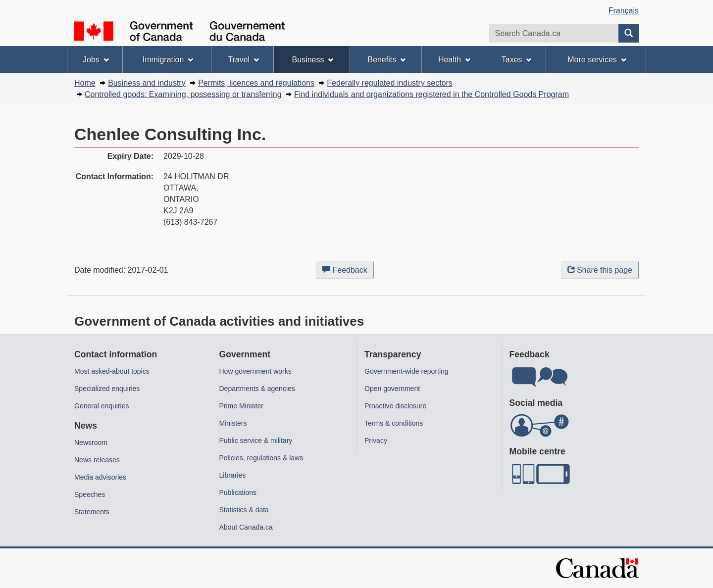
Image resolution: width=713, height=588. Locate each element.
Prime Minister (241, 406)
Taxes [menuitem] (517, 60)
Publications (238, 492)
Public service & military (256, 441)
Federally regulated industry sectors (389, 83)
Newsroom (91, 442)
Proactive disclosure (395, 406)
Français (624, 11)
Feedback (348, 272)
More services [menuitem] (597, 60)
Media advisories (100, 477)
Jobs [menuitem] (96, 60)
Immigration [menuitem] (168, 60)
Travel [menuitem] (243, 60)
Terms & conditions (394, 423)
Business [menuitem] (313, 60)
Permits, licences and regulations (256, 83)
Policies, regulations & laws (261, 458)
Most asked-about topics (112, 371)
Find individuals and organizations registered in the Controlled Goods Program (432, 94)
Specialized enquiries (107, 389)
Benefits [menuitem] (387, 60)
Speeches (90, 494)
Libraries (233, 475)
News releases (97, 460)
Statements (92, 512)
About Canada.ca (246, 527)
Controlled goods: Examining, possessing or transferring (183, 94)
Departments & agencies (257, 389)
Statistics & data (244, 510)
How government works (255, 371)
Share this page (600, 270)
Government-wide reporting (407, 371)
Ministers (233, 423)
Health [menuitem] (454, 60)
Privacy (376, 441)
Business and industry (147, 83)
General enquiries (102, 406)
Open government (392, 389)
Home (85, 83)
